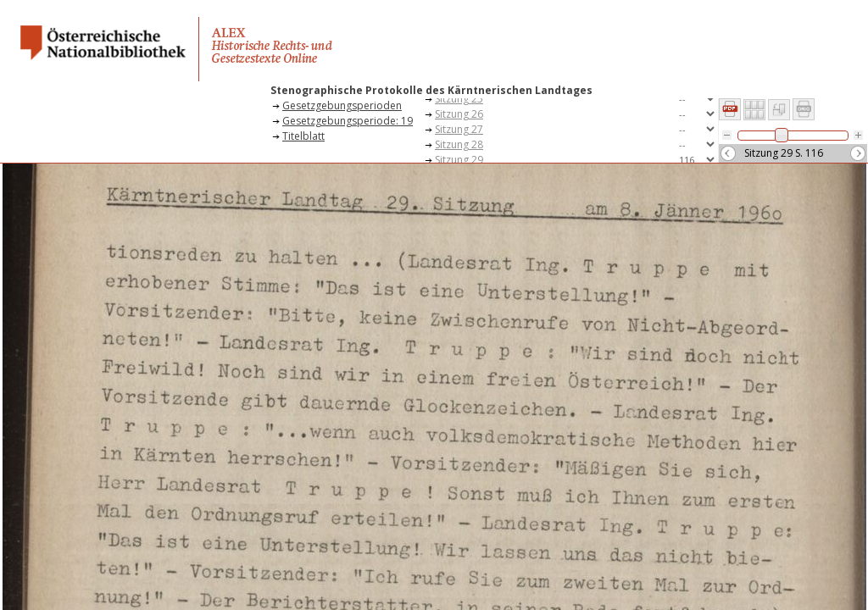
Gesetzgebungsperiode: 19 (348, 121)
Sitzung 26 (459, 114)
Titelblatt (303, 136)
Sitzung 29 (459, 160)
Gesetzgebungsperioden (342, 105)
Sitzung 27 (459, 129)
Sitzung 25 (459, 99)
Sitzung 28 (459, 144)
